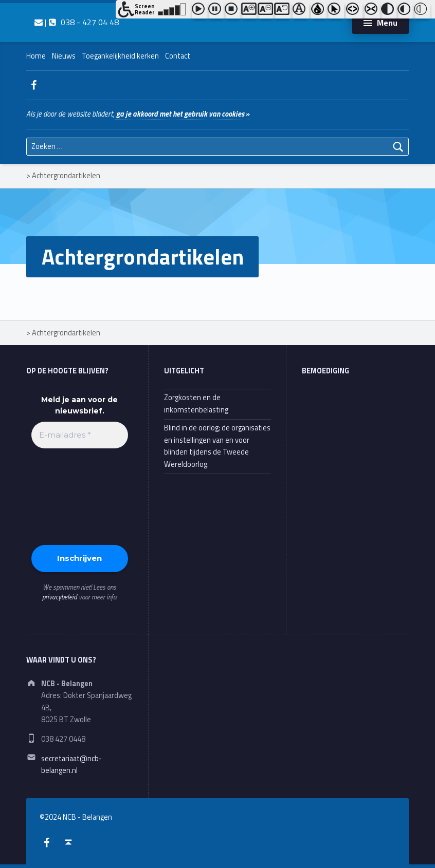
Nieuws (64, 56)
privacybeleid (60, 597)
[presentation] (74, 496)
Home (36, 56)
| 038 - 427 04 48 (77, 22)
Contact (178, 56)
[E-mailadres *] (80, 435)
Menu (387, 23)
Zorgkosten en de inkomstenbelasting (196, 403)
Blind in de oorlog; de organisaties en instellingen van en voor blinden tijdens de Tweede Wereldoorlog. (217, 446)
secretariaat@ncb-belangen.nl (71, 765)
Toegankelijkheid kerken (120, 56)
